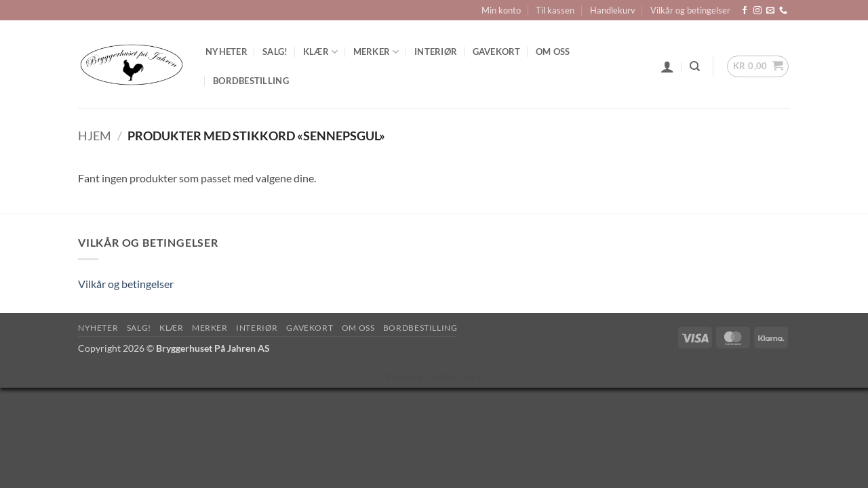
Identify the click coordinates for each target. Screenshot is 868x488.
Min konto (501, 10)
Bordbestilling (251, 81)
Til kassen (555, 10)
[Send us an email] (770, 11)
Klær (320, 52)
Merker (376, 52)
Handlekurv (613, 10)
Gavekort (497, 52)
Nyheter (226, 52)
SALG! (275, 52)
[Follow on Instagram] (757, 11)
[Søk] (695, 66)
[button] (667, 66)
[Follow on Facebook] (745, 11)
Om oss (553, 52)
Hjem (95, 136)
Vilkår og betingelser (690, 10)
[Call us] (783, 11)
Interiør (436, 52)
